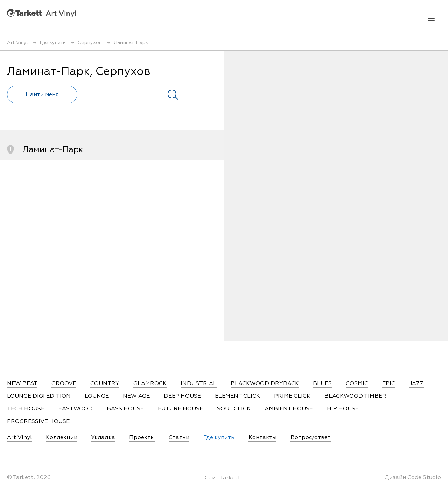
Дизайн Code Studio (413, 478)
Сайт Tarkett (223, 478)
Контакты (262, 438)
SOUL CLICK (234, 409)
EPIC (389, 384)
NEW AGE (136, 396)
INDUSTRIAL (199, 384)
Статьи (179, 438)
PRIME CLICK (292, 396)
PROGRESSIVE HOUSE (38, 422)
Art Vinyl (41, 13)
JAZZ (416, 384)
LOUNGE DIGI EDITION (39, 396)
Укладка (103, 438)
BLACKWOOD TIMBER (355, 396)
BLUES (322, 384)
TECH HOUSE (26, 409)
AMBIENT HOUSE (289, 409)
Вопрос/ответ (311, 438)
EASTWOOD (76, 409)
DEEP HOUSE (182, 396)
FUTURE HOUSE (180, 409)
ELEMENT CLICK (237, 396)
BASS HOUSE (125, 409)
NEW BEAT (22, 384)
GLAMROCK (150, 384)
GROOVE (64, 384)
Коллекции (62, 438)
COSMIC (357, 384)
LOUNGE (97, 396)
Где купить (219, 438)
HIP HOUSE (343, 409)
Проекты (142, 438)
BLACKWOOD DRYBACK (265, 384)
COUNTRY (105, 384)
